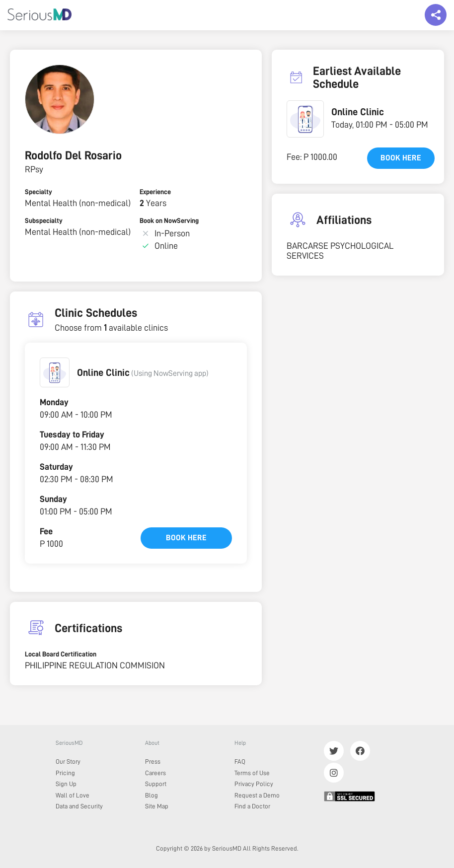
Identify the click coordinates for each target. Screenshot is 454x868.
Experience (155, 192)
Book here (186, 538)
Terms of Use (252, 773)
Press (153, 761)
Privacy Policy (254, 784)
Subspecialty (44, 220)
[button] (55, 372)
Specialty (38, 192)
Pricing (65, 773)
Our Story (68, 761)
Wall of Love (73, 795)
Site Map (157, 806)
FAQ (240, 761)
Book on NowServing (169, 220)
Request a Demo (257, 795)
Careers (155, 773)
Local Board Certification (61, 654)
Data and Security (79, 806)
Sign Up (66, 784)
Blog (151, 795)
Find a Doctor (252, 806)
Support (156, 784)
